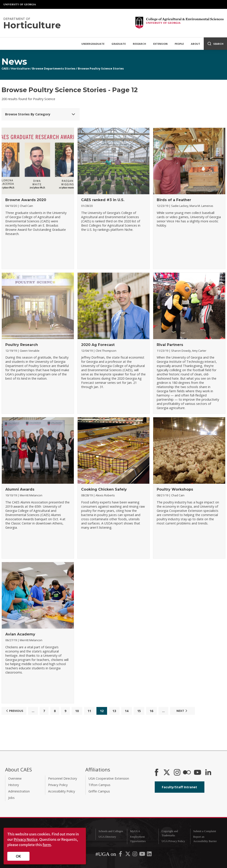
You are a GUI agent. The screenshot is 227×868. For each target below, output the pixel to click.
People (179, 44)
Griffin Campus (99, 791)
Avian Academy (20, 634)
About (196, 44)
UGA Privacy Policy (173, 841)
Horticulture (20, 68)
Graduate (119, 44)
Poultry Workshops (175, 489)
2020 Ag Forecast (98, 345)
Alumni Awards (20, 489)
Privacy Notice (26, 839)
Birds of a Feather (174, 200)
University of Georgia (20, 4)
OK (19, 856)
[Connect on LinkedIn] (208, 773)
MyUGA (135, 831)
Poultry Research (22, 345)
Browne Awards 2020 (26, 200)
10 (77, 711)
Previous (14, 711)
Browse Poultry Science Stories (101, 68)
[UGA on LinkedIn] (149, 855)
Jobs (11, 798)
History (14, 785)
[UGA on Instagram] (135, 855)
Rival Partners (170, 345)
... (33, 711)
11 (89, 711)
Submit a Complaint (204, 831)
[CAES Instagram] (177, 773)
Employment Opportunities (138, 839)
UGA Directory (107, 837)
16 (151, 711)
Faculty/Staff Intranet (179, 787)
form (47, 845)
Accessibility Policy (62, 791)
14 (127, 711)
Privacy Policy (58, 785)
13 (114, 711)
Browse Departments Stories (54, 68)
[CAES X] (167, 773)
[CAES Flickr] (187, 773)
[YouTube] (198, 773)
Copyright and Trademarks (170, 833)
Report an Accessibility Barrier (205, 839)
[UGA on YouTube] (143, 855)
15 (139, 711)
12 (102, 711)
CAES (5, 68)
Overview (15, 778)
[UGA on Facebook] (121, 855)
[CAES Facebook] (157, 773)
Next (182, 711)
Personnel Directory (63, 778)
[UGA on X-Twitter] (128, 855)
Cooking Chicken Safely (104, 489)
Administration (19, 791)
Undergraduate (93, 44)
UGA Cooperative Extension (109, 778)
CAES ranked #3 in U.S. (103, 200)
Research (139, 44)
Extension (160, 44)
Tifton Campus (99, 785)
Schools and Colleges (111, 831)
